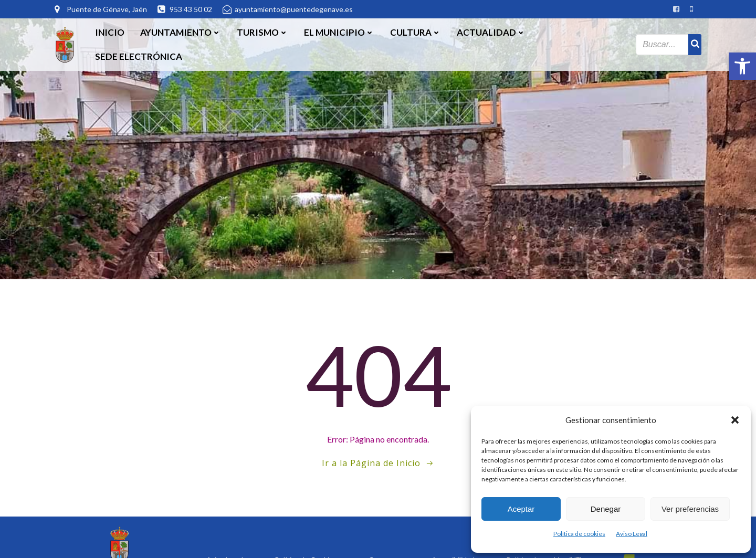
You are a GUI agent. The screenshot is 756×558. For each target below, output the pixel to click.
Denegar (606, 509)
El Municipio (339, 32)
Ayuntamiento (181, 32)
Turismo (262, 32)
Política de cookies (579, 534)
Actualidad (491, 32)
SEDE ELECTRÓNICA (139, 56)
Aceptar (521, 509)
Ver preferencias (690, 509)
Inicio (110, 32)
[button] (742, 66)
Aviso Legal (632, 534)
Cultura (416, 32)
